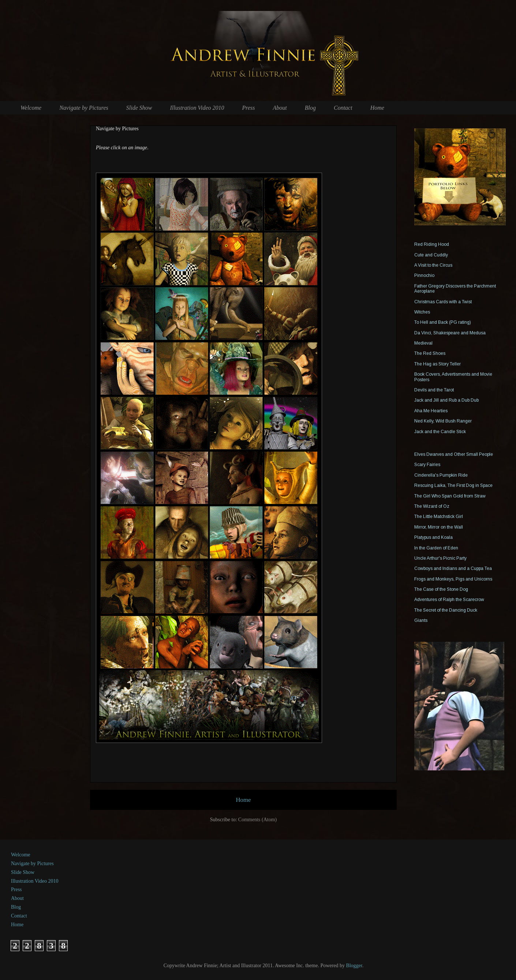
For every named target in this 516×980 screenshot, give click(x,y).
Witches (422, 312)
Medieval (423, 343)
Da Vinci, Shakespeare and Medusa (450, 333)
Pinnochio (424, 275)
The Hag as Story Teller (438, 364)
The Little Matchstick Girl (439, 517)
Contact (343, 108)
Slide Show (139, 108)
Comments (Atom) (257, 820)
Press (249, 108)
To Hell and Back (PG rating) (443, 322)
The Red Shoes (430, 353)
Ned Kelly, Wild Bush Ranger (443, 421)
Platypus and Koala (433, 537)
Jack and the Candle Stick (440, 432)
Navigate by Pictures (84, 108)
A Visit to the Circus (433, 265)
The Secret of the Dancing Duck (446, 610)
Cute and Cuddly (431, 255)
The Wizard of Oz (432, 506)
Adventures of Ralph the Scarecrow (449, 600)
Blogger (354, 966)
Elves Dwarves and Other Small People (454, 454)
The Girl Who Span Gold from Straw (450, 496)
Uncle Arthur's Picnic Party (440, 558)
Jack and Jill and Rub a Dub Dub (446, 400)
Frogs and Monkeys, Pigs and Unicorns (453, 579)
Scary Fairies (427, 465)
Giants (421, 620)
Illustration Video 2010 (197, 108)
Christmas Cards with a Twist (443, 302)
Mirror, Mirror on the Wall (439, 527)
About (280, 108)
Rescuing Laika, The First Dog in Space (453, 485)
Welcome (31, 108)
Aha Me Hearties (431, 411)
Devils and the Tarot (434, 390)
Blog (310, 108)
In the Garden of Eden (436, 548)
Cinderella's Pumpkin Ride (441, 475)
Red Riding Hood (432, 244)
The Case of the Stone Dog (441, 589)
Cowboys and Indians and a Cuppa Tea (453, 568)
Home (377, 108)
